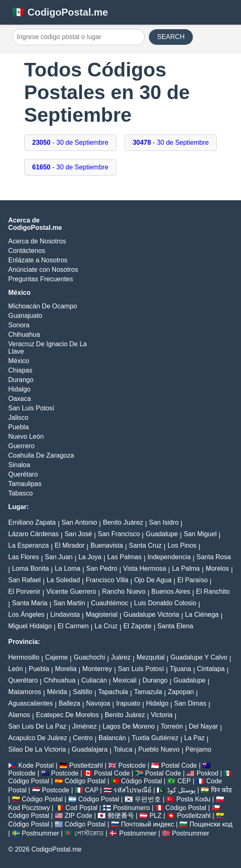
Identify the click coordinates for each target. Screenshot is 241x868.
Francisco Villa (107, 580)
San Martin (69, 603)
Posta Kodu (193, 799)
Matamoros (25, 692)
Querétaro (23, 474)
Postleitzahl (86, 765)
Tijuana (181, 669)
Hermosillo (24, 657)
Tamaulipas (25, 484)
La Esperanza (29, 545)
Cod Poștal (81, 808)
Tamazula (148, 692)
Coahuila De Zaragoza (41, 455)
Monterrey (97, 669)
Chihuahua (24, 334)
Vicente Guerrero (71, 591)
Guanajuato (25, 316)
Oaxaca (20, 399)
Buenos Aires (171, 591)
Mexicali (125, 680)
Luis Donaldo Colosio (165, 603)
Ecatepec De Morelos (68, 715)
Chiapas (20, 370)
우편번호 (148, 799)
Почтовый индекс (147, 824)
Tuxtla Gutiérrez (155, 738)
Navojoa (98, 703)
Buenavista (107, 545)
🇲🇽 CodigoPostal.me (60, 12)
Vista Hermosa (145, 568)
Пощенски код (211, 824)
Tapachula (113, 692)
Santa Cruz (145, 545)
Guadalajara (89, 749)
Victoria (162, 715)
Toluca (123, 749)
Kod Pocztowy (29, 808)
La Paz (195, 738)
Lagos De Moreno (129, 726)
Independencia (169, 557)
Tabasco (21, 493)
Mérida (57, 692)
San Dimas (190, 703)
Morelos (217, 568)
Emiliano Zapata (32, 522)
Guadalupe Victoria (151, 615)
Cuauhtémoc (110, 603)
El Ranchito (213, 591)
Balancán (112, 738)
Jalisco (18, 418)
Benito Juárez (123, 522)
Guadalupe (162, 534)
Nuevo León (26, 436)
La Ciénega (202, 615)
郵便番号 (121, 816)
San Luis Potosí (31, 408)
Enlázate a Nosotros (38, 260)
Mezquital (151, 657)
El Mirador (70, 545)
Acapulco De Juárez (38, 738)
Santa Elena (175, 626)
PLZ (155, 816)
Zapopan (181, 692)
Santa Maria (30, 603)
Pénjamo (198, 749)
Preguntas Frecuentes (41, 279)
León (16, 669)
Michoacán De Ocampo (43, 306)
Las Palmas (125, 557)
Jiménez (85, 726)
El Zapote (137, 626)
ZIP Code (78, 816)
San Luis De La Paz (37, 726)
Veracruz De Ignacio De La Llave (48, 348)
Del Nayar (203, 726)
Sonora (19, 325)
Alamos (19, 715)
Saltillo (82, 692)
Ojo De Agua (153, 580)
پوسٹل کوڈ (181, 790)
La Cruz (106, 626)
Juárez (121, 657)
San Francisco (119, 534)
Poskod (207, 773)
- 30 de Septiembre (70, 142)
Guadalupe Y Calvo (199, 657)
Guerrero (21, 446)
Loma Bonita (30, 568)
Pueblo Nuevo (159, 749)
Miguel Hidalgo (30, 626)
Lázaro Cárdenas (34, 534)
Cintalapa (211, 669)
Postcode (132, 765)
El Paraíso (192, 580)
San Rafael (24, 580)
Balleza (70, 703)
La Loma (67, 568)
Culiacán (94, 680)
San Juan (59, 557)
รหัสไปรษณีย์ (132, 790)
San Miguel (200, 534)
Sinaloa (19, 465)
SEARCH (171, 37)
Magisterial (101, 615)
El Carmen (73, 626)
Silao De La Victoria (37, 749)
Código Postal (29, 781)
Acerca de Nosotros (37, 241)
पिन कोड (221, 790)
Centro (83, 738)
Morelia (66, 669)
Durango (21, 380)
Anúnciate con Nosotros (43, 270)
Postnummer (41, 833)
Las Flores (24, 557)
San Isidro (164, 522)
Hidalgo (19, 389)
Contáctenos (27, 251)
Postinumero (132, 808)
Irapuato (128, 703)
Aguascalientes (31, 703)
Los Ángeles (26, 615)
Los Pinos (182, 545)
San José (78, 534)
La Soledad (63, 580)
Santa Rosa (214, 557)
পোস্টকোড (89, 833)
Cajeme (57, 657)
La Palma (186, 568)
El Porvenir (24, 591)
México (19, 361)
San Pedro (102, 568)
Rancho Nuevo (124, 591)
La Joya (90, 557)
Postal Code (179, 765)
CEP (184, 781)
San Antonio (79, 522)
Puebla (19, 427)
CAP (92, 790)
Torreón (172, 726)
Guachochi (89, 657)
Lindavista (65, 615)
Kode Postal (36, 765)
